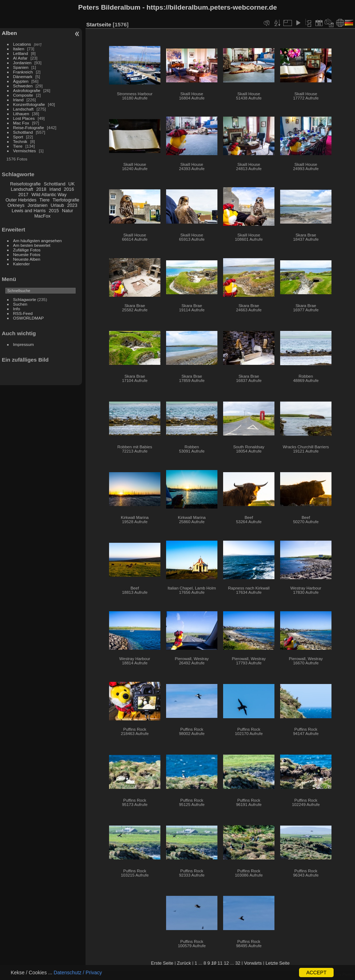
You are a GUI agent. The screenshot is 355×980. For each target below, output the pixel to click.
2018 (41, 189)
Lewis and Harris (29, 211)
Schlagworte (25, 299)
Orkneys (16, 205)
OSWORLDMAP (29, 318)
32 (238, 963)
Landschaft (24, 109)
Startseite (99, 24)
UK (72, 184)
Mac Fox (21, 123)
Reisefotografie (25, 184)
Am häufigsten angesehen (38, 241)
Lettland (21, 53)
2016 (69, 189)
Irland (18, 100)
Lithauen (21, 114)
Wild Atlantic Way (49, 195)
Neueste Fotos (27, 254)
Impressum (24, 344)
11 (220, 963)
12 (226, 963)
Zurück (184, 963)
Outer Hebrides (21, 200)
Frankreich (23, 72)
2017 (23, 195)
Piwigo (348, 974)
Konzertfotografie (29, 104)
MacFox (42, 216)
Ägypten (21, 81)
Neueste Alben (27, 259)
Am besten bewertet (32, 245)
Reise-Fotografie (29, 127)
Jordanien (22, 63)
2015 (54, 211)
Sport (18, 137)
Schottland (23, 132)
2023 (72, 205)
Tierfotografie (66, 200)
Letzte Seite (278, 963)
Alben (9, 33)
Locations (22, 44)
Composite (23, 95)
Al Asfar (20, 58)
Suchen (20, 304)
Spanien (21, 67)
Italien (19, 49)
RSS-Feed (23, 313)
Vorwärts (253, 963)
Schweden (23, 86)
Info (17, 309)
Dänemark (23, 76)
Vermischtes (25, 151)
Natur (68, 211)
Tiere (18, 146)
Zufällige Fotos (27, 250)
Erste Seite (162, 963)
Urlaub (57, 205)
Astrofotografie (27, 90)
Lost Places (24, 118)
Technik (20, 141)
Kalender (22, 264)
